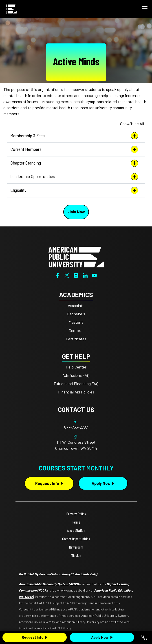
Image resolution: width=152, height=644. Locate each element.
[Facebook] (58, 275)
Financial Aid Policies (76, 392)
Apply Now (100, 637)
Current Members (74, 149)
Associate (76, 305)
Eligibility (74, 190)
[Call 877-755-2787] (144, 637)
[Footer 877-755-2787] (76, 427)
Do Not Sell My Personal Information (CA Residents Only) (58, 574)
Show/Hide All (132, 124)
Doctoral (76, 330)
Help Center (76, 367)
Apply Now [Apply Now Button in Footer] (101, 483)
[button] (145, 9)
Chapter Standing (74, 163)
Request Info (33, 637)
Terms (76, 522)
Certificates (76, 339)
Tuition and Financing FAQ (76, 384)
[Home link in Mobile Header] (11, 9)
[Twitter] (67, 275)
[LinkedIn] (85, 275)
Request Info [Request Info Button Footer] (47, 483)
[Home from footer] (76, 257)
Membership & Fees (74, 136)
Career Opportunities (76, 539)
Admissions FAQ (76, 375)
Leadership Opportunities (74, 177)
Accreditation (76, 530)
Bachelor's (76, 314)
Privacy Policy (76, 514)
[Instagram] (76, 275)
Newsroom (76, 547)
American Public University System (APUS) (49, 584)
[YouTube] (94, 275)
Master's (76, 322)
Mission (76, 555)
